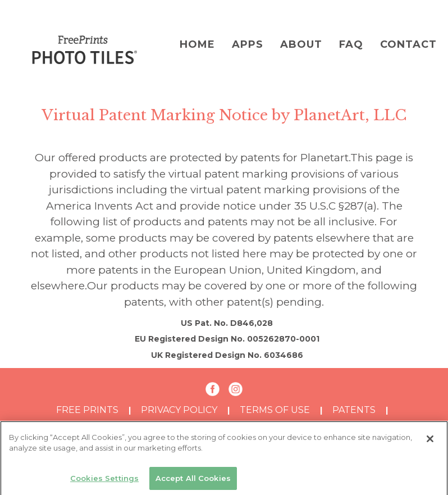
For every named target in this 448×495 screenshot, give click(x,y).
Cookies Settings (104, 480)
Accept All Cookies (193, 480)
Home (197, 44)
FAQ (351, 44)
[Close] (430, 441)
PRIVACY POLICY (179, 410)
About (301, 44)
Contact (408, 44)
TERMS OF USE (275, 410)
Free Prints (87, 410)
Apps (248, 44)
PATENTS (354, 410)
